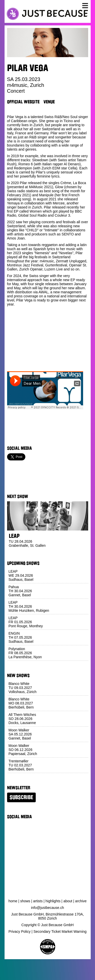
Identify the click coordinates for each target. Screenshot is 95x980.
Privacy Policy (19, 931)
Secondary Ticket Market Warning (60, 931)
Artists (38, 901)
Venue (49, 102)
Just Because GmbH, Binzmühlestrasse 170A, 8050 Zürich (48, 916)
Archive (81, 901)
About (68, 901)
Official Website (23, 102)
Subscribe (21, 797)
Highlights (53, 901)
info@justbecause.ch (47, 908)
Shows (25, 901)
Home (13, 901)
